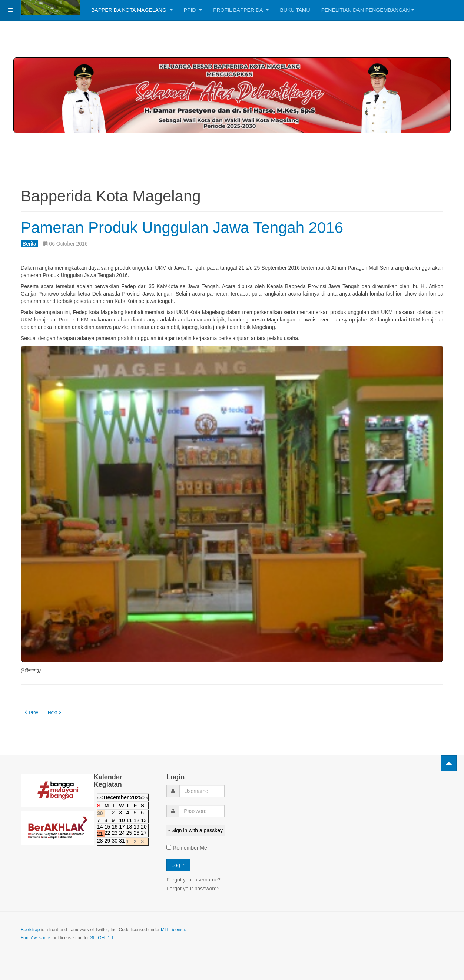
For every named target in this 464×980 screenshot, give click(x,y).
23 (115, 833)
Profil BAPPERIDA (241, 10)
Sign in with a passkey (195, 830)
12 (136, 820)
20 (144, 827)
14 (100, 827)
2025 (136, 797)
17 (122, 827)
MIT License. (173, 930)
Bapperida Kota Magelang (132, 10)
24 (122, 833)
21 (100, 834)
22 (107, 833)
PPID (193, 10)
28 (100, 841)
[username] (202, 791)
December (116, 797)
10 (122, 820)
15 (107, 827)
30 (115, 841)
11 (129, 820)
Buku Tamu (295, 10)
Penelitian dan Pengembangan (368, 10)
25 (129, 833)
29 (107, 841)
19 (136, 827)
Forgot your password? (193, 889)
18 (129, 827)
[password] (202, 811)
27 (144, 833)
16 (115, 827)
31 (122, 841)
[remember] (169, 847)
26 (136, 833)
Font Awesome (35, 938)
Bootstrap (30, 930)
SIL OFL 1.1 (102, 938)
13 (144, 820)
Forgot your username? (193, 880)
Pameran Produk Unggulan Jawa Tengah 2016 (182, 228)
